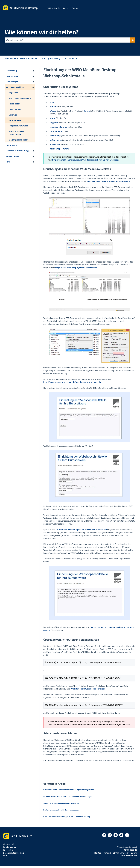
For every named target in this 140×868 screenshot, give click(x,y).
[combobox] (68, 40)
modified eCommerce (60, 127)
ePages (53, 111)
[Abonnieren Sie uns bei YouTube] (116, 837)
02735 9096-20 (131, 851)
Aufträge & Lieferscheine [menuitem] (20, 98)
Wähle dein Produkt (56, 8)
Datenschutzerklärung (13, 854)
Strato (87, 111)
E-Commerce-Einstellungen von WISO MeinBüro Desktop (81, 529)
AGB (5, 857)
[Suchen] (133, 40)
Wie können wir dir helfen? (42, 32)
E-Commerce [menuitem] (15, 120)
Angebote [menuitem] (13, 93)
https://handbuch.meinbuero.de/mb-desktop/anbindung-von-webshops (86, 160)
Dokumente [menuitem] (11, 145)
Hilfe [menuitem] (8, 162)
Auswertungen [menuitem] (13, 156)
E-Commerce (71, 58)
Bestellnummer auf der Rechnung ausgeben (61, 811)
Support (76, 8)
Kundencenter (10, 848)
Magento (54, 123)
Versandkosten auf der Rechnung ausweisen (61, 805)
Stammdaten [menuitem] (12, 76)
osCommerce (56, 131)
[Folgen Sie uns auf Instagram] (110, 837)
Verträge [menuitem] (13, 115)
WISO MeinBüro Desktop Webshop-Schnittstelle (108, 181)
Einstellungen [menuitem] (12, 82)
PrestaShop (55, 136)
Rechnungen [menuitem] (15, 104)
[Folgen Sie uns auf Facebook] (127, 837)
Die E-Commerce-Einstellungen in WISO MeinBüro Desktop (67, 818)
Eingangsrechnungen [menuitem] (19, 140)
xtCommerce (56, 140)
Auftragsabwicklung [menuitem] (15, 87)
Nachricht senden (129, 857)
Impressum (8, 851)
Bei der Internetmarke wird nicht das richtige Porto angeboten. (69, 791)
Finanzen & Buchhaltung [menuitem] (17, 151)
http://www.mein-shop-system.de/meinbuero (76, 268)
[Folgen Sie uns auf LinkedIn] (104, 837)
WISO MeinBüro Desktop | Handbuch (21, 58)
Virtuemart (55, 144)
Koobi (52, 118)
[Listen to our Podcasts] (121, 837)
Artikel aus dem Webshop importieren (88, 690)
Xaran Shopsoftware (59, 149)
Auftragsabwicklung (51, 58)
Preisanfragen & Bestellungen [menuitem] (16, 133)
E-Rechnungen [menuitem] (15, 109)
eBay (52, 102)
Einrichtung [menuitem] (11, 71)
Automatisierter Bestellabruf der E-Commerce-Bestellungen (68, 798)
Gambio (53, 106)
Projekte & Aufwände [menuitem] (18, 126)
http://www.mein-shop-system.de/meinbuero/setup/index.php (72, 382)
